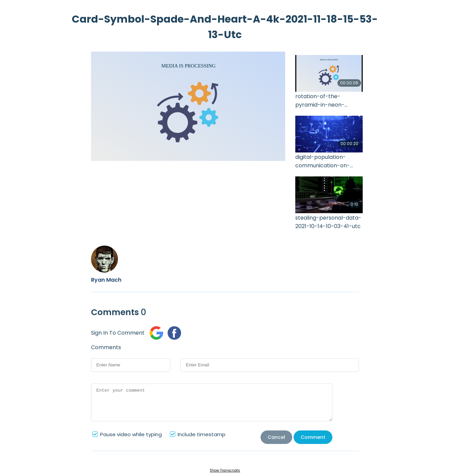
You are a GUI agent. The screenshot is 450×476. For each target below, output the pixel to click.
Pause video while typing (131, 434)
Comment (313, 437)
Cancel (276, 437)
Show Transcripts (225, 470)
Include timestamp (202, 434)
